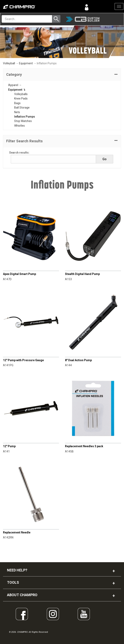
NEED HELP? (17, 570)
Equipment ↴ (17, 90)
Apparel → (15, 85)
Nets (17, 112)
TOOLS (13, 582)
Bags (17, 103)
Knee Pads (21, 98)
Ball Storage (22, 108)
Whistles (19, 126)
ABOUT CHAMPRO (22, 595)
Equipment (26, 63)
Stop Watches (23, 121)
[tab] (62, 75)
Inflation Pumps (25, 117)
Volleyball (9, 63)
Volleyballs (21, 94)
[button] (62, 75)
